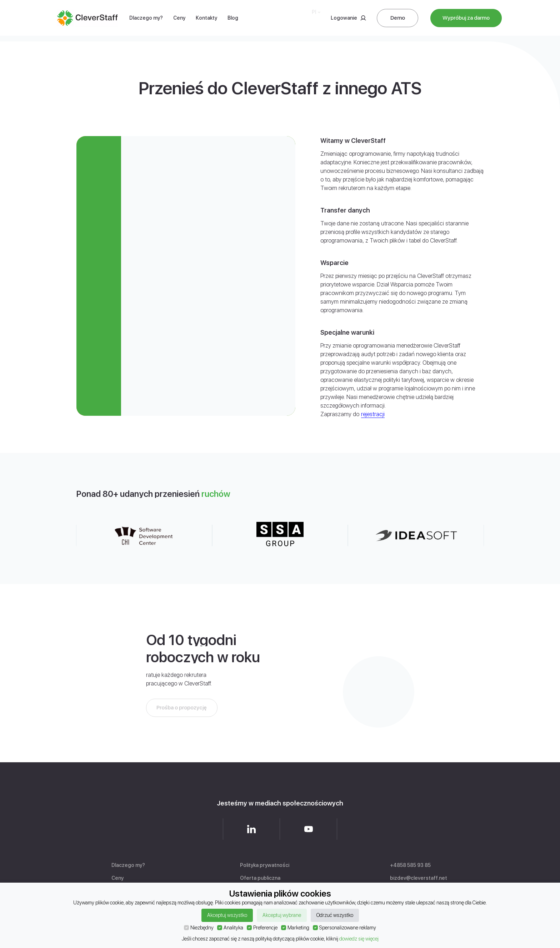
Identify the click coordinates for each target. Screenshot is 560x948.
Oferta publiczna (260, 878)
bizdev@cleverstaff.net (419, 878)
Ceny (179, 15)
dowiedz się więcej (359, 939)
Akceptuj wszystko (227, 915)
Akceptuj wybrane (282, 915)
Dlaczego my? (146, 16)
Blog (233, 12)
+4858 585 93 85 (410, 865)
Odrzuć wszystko (335, 915)
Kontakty (206, 14)
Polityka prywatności (265, 865)
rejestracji (373, 414)
